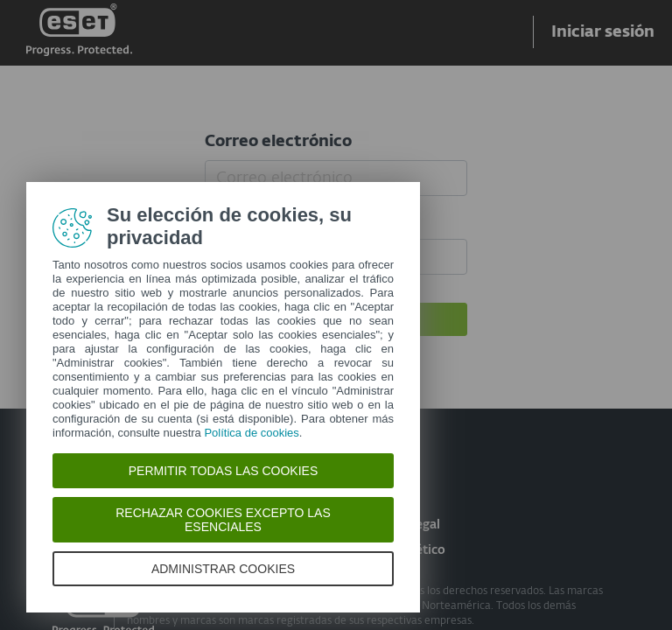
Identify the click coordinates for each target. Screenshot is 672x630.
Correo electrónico (278, 142)
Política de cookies (251, 433)
